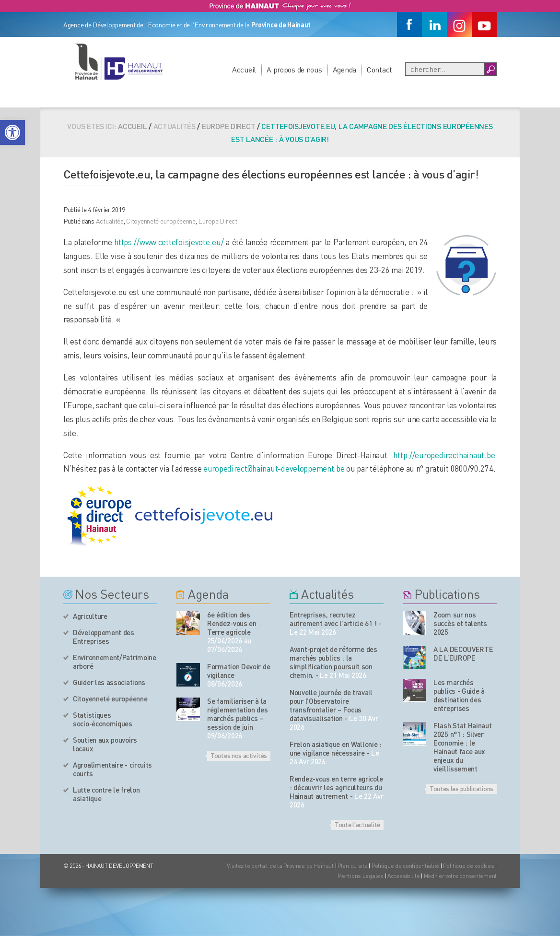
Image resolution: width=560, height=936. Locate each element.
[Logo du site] (118, 61)
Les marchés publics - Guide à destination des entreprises (459, 695)
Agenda (344, 69)
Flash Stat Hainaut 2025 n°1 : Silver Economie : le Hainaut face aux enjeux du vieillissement (463, 747)
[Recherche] (445, 69)
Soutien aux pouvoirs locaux (105, 744)
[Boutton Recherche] (490, 69)
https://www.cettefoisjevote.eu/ (169, 242)
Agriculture (90, 616)
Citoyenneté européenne (110, 699)
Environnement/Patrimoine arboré (115, 662)
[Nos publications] (414, 623)
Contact (379, 69)
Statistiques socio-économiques (103, 719)
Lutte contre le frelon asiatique (106, 794)
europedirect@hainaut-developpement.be (274, 468)
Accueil (244, 69)
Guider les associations (109, 682)
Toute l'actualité (357, 824)
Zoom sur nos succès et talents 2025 (460, 623)
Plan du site (353, 866)
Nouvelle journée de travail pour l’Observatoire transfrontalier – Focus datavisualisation (331, 705)
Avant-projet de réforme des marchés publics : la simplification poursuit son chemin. (333, 662)
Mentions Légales (361, 876)
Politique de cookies (468, 866)
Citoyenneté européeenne (161, 221)
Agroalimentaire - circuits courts (112, 769)
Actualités (110, 221)
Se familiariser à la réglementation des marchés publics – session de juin (238, 714)
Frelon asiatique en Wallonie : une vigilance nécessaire (336, 748)
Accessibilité (403, 876)
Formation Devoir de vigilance (239, 671)
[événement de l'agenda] (188, 623)
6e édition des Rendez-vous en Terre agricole (232, 623)
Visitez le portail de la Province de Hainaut (280, 866)
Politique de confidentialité (406, 866)
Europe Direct (228, 126)
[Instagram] (459, 24)
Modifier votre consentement (460, 876)
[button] (12, 132)
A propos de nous (294, 69)
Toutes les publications (461, 788)
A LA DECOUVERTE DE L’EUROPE (463, 653)
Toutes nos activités (239, 755)
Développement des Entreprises (104, 637)
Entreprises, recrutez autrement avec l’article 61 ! (333, 619)
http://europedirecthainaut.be (444, 455)
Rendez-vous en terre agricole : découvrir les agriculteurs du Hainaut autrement (336, 787)
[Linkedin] (434, 24)
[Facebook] (409, 24)
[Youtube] (484, 24)
